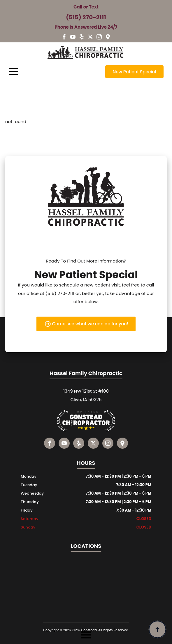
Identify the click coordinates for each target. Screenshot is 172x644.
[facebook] (64, 37)
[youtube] (73, 37)
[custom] (82, 37)
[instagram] (99, 37)
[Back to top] (157, 629)
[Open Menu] (13, 72)
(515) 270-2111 (86, 17)
